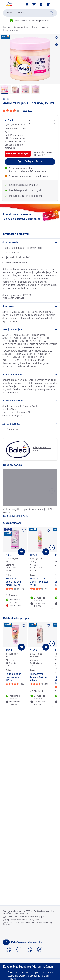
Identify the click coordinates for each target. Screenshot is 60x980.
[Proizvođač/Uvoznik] (30, 401)
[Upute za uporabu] (30, 375)
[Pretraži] (51, 13)
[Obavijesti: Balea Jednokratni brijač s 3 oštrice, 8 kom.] (37, 691)
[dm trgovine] (27, 4)
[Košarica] (48, 4)
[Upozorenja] (30, 307)
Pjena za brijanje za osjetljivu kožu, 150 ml (40, 582)
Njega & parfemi (21, 27)
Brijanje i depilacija (40, 27)
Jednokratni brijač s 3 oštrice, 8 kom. (39, 677)
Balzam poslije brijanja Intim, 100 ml (13, 677)
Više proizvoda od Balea (28, 449)
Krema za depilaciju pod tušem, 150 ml (13, 582)
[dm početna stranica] (9, 4)
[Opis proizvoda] (30, 243)
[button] (55, 4)
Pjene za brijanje (11, 30)
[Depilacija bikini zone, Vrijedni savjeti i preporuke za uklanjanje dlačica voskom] (30, 494)
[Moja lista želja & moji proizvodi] (34, 4)
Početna (7, 27)
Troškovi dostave (13, 142)
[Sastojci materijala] (30, 330)
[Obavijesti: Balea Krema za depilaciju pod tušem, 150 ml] (12, 595)
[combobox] (30, 13)
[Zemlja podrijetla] (30, 424)
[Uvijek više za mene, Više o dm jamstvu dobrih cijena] (30, 217)
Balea (6, 99)
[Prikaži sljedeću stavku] (52, 548)
